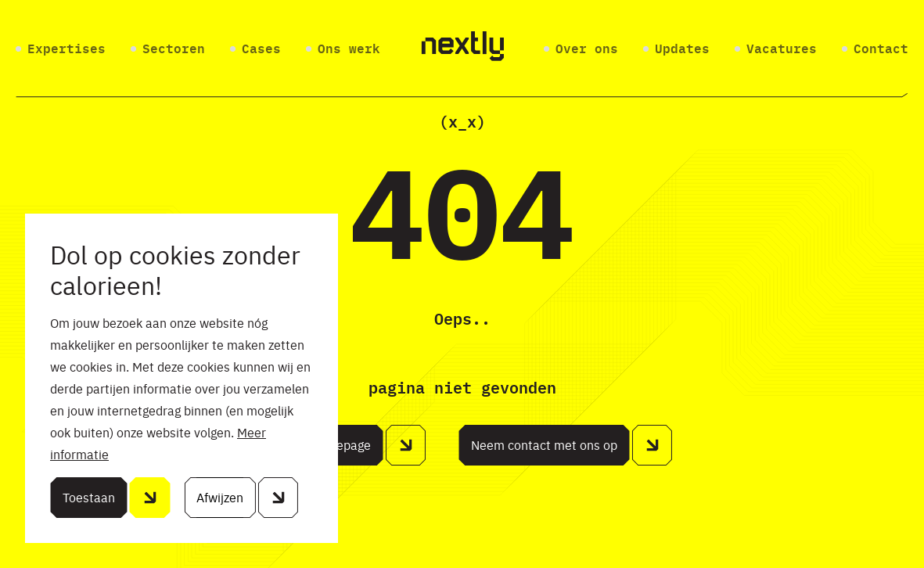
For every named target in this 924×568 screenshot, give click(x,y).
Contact (881, 49)
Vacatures (782, 49)
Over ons (587, 49)
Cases (261, 49)
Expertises (67, 49)
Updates (682, 49)
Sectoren (174, 49)
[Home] (462, 49)
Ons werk (349, 49)
